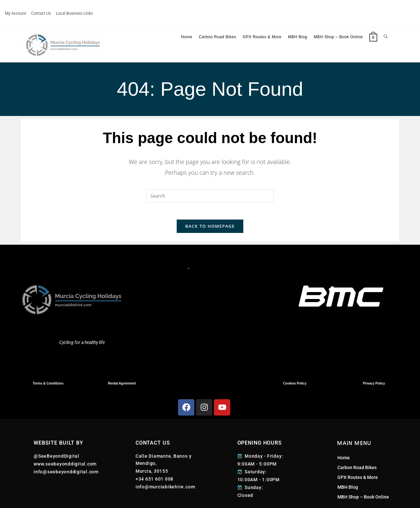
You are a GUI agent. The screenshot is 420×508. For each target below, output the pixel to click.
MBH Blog (348, 490)
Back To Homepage (210, 229)
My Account (16, 13)
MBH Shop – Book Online (363, 500)
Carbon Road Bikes (357, 470)
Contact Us (41, 13)
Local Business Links (74, 13)
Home (344, 461)
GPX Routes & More (358, 480)
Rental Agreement (122, 386)
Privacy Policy (374, 386)
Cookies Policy (295, 386)
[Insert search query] (210, 196)
